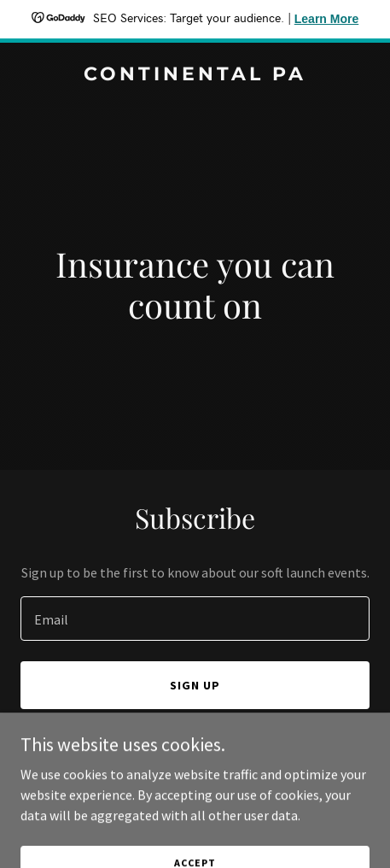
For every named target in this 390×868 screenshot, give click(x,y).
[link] (195, 75)
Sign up (195, 685)
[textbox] (195, 619)
